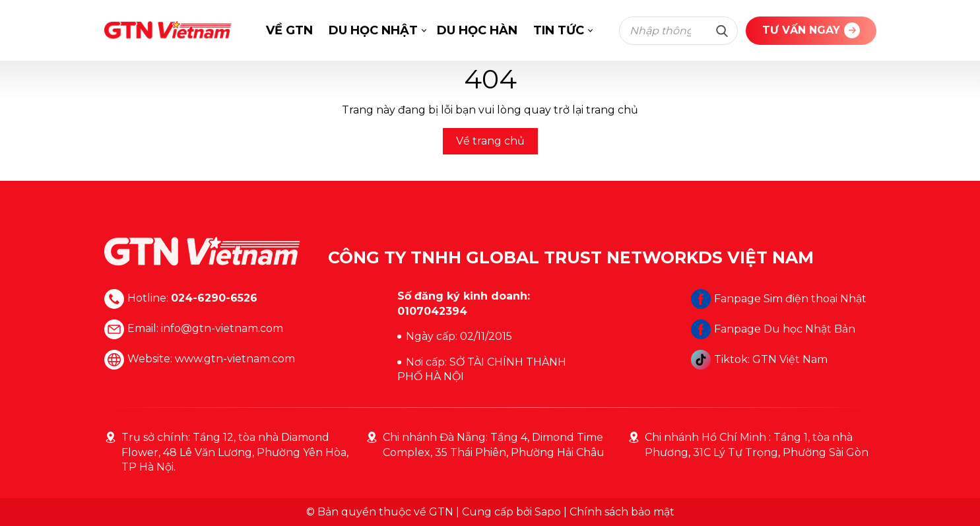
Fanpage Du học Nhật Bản (773, 329)
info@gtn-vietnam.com (222, 329)
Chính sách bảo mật (622, 512)
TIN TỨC (559, 30)
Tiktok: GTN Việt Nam (759, 359)
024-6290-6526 (214, 299)
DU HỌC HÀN (477, 30)
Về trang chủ (490, 141)
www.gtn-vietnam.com (235, 359)
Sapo (548, 512)
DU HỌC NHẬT (373, 30)
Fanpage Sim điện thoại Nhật (779, 299)
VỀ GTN (289, 30)
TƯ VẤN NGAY (811, 30)
